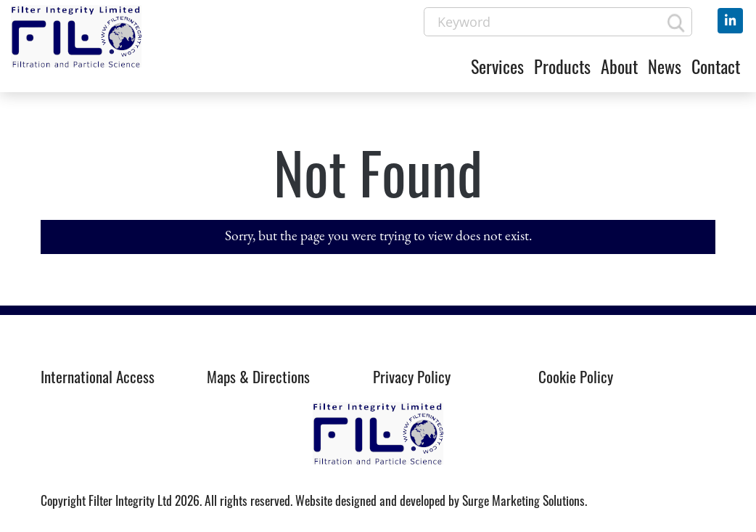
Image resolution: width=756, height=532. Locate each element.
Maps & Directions (258, 376)
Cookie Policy (576, 376)
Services (497, 66)
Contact (716, 66)
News (665, 66)
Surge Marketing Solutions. (525, 500)
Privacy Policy (412, 376)
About (619, 66)
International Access (98, 376)
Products (562, 66)
